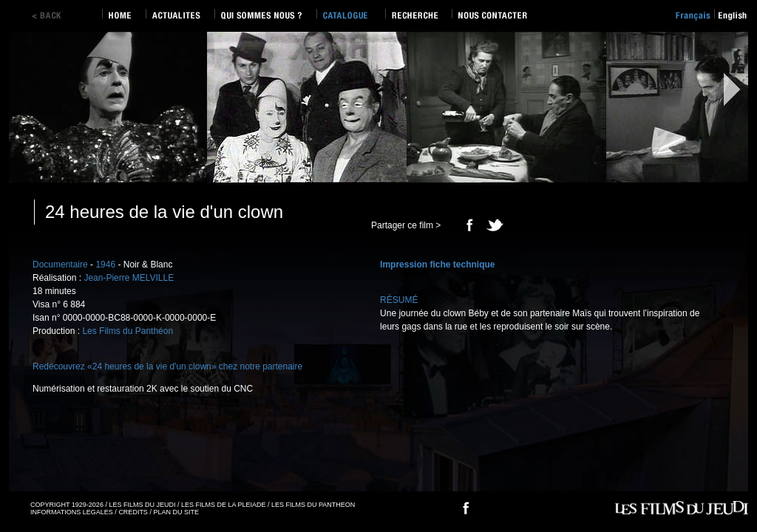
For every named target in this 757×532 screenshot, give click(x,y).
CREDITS (133, 512)
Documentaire (60, 265)
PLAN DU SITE (176, 512)
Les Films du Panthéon (128, 331)
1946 (105, 265)
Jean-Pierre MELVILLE (129, 278)
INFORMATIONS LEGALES (72, 512)
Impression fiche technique (437, 265)
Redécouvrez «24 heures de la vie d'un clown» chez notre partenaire (167, 366)
